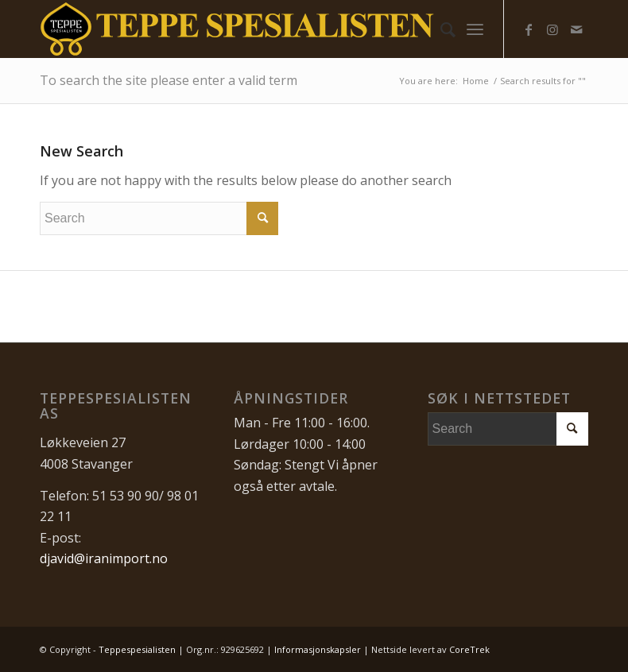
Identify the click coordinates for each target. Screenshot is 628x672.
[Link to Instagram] (552, 29)
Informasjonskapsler (318, 649)
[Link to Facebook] (529, 29)
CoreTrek (469, 649)
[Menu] (475, 29)
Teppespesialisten (137, 649)
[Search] (440, 29)
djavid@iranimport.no (104, 558)
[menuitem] (440, 29)
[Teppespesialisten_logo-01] (237, 29)
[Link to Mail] (576, 29)
